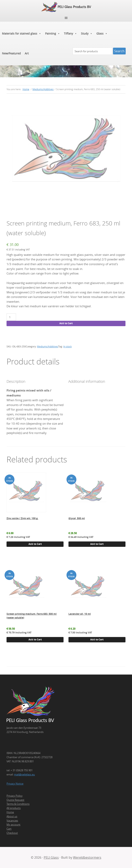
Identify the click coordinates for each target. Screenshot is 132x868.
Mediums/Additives (43, 89)
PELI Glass (51, 857)
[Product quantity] (11, 317)
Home (10, 812)
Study (87, 34)
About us (12, 816)
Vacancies (12, 821)
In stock (67, 346)
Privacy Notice (15, 784)
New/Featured (11, 53)
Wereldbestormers (87, 857)
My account (13, 825)
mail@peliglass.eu (24, 774)
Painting (53, 34)
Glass (102, 34)
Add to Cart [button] (35, 544)
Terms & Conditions (18, 804)
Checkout (12, 833)
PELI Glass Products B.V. (66, 7)
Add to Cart (66, 323)
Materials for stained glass (22, 34)
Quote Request (15, 800)
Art (27, 53)
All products (14, 808)
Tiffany (70, 34)
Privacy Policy (15, 796)
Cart (9, 829)
